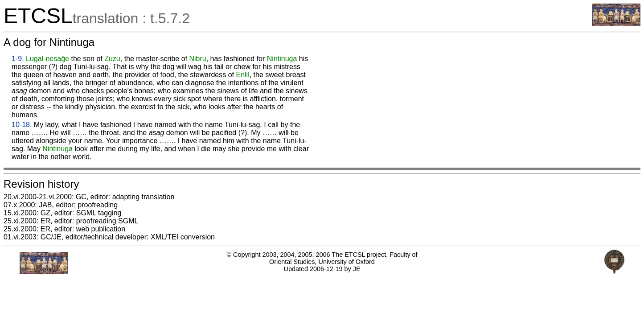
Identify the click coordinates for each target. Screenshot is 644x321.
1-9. (18, 59)
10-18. (22, 125)
